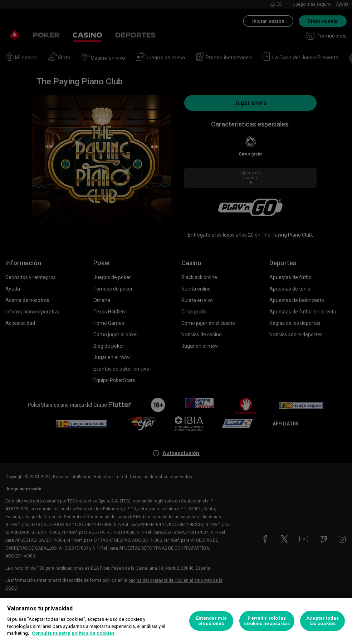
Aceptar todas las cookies (322, 621)
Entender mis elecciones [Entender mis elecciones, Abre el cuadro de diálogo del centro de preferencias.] (211, 621)
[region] (176, 621)
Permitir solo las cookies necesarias (267, 621)
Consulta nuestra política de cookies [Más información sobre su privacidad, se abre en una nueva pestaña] (73, 633)
